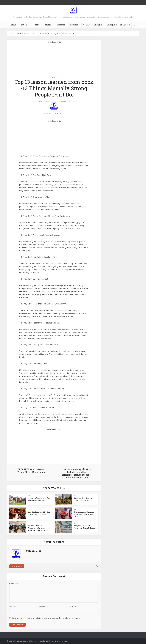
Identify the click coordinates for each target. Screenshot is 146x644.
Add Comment (49, 101)
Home (13, 25)
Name (13, 606)
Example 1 (99, 25)
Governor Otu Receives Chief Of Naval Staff (83, 499)
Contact (87, 25)
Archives (61, 25)
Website (72, 606)
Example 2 (112, 25)
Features (74, 25)
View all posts (17, 566)
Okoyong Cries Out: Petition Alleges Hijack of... (85, 527)
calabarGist (63, 101)
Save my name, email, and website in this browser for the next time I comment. (46, 618)
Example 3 (125, 25)
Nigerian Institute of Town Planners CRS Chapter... (40, 499)
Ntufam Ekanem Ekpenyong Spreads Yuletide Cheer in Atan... (38, 528)
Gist (54, 77)
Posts (36, 25)
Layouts (25, 25)
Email (42, 606)
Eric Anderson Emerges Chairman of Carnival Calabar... (84, 514)
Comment (14, 584)
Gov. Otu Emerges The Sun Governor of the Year (39, 513)
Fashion (48, 25)
